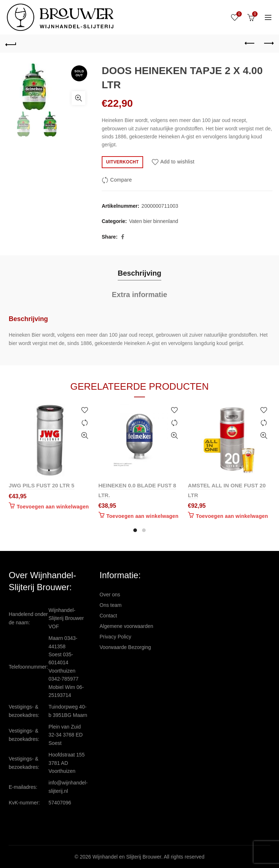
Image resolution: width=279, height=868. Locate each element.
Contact (108, 616)
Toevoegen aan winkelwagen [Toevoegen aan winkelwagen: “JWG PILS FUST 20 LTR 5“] (53, 507)
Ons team (111, 605)
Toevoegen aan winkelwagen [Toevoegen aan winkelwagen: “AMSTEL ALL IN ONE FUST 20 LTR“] (232, 516)
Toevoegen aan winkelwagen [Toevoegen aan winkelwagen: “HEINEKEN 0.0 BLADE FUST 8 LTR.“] (143, 516)
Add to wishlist (177, 162)
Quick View (85, 436)
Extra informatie (139, 295)
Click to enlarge (78, 98)
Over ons (110, 595)
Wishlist (238, 14)
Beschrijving (139, 273)
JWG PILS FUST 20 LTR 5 (42, 485)
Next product (268, 43)
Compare (121, 180)
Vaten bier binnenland (153, 221)
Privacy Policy (115, 637)
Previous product (250, 43)
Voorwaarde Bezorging (125, 647)
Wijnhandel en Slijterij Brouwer (127, 857)
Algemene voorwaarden (126, 626)
